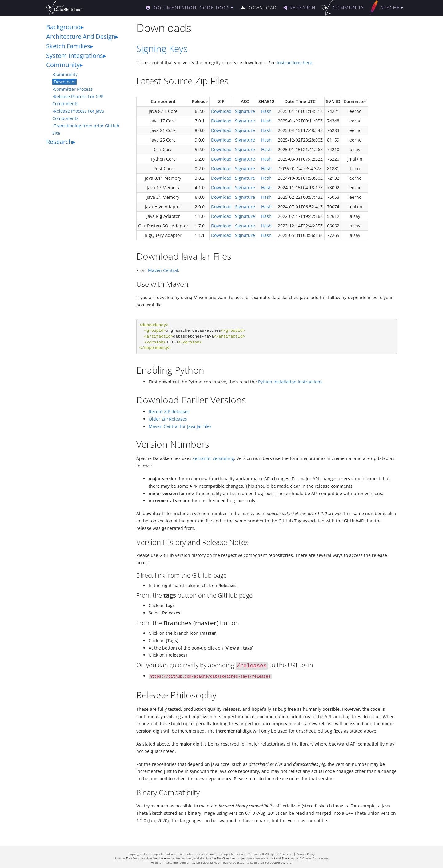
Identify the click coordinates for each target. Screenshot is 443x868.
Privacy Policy (306, 854)
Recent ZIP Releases (169, 412)
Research (59, 142)
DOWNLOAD (259, 8)
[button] (220, 8)
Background (63, 27)
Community (63, 65)
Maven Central (163, 270)
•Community (65, 74)
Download (221, 111)
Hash (266, 111)
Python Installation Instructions (290, 382)
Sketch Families (68, 46)
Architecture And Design (81, 36)
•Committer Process (72, 89)
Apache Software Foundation (174, 854)
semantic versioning (213, 458)
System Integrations (75, 56)
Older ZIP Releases (168, 419)
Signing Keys (162, 48)
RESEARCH (299, 8)
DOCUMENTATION (172, 8)
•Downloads (64, 82)
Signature (245, 111)
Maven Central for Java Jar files (180, 426)
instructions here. (295, 63)
